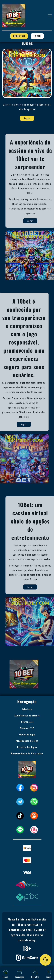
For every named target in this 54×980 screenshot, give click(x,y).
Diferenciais (27, 722)
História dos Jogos (27, 747)
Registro (19, 36)
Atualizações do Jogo (27, 741)
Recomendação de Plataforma (27, 753)
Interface (27, 709)
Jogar (41, 221)
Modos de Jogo (27, 734)
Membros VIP (27, 728)
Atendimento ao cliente (27, 715)
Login (37, 36)
